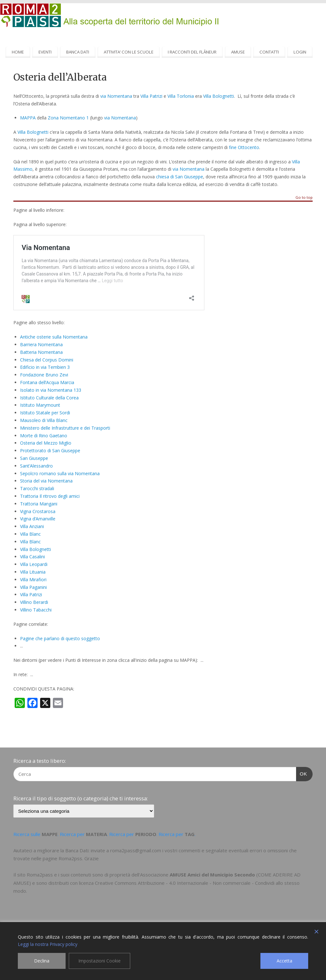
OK (302, 773)
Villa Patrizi (151, 96)
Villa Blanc (30, 534)
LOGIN (300, 52)
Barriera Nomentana (41, 344)
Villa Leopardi (34, 564)
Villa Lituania (33, 572)
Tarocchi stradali (37, 488)
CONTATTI (269, 52)
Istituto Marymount (40, 405)
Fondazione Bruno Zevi (44, 375)
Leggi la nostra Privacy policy (48, 944)
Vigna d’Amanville (38, 519)
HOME (18, 52)
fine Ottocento (244, 147)
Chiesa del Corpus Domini (47, 360)
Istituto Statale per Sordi (45, 413)
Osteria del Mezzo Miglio (46, 443)
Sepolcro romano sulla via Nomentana (60, 473)
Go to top (304, 198)
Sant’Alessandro (36, 466)
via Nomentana (116, 96)
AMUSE (238, 52)
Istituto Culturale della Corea (49, 398)
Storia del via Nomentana (46, 481)
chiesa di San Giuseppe (180, 177)
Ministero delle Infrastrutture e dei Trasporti (65, 428)
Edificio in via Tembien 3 (45, 367)
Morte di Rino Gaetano (44, 436)
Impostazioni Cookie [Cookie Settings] (99, 961)
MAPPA (28, 118)
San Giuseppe (34, 458)
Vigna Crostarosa (38, 511)
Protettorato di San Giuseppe (50, 451)
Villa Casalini (32, 557)
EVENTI (45, 52)
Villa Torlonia (181, 96)
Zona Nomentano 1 (68, 118)
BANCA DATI (78, 52)
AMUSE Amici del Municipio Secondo (212, 875)
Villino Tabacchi (36, 610)
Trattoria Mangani (39, 504)
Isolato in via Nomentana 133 (51, 390)
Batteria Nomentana (41, 352)
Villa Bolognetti (219, 96)
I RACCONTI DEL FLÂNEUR (192, 52)
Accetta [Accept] (284, 961)
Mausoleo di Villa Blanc (44, 420)
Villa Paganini (33, 587)
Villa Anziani (32, 526)
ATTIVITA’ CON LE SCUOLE (129, 52)
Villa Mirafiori (33, 579)
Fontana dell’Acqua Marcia (47, 382)
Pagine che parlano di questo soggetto (60, 638)
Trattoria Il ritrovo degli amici (50, 496)
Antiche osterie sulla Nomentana (54, 337)
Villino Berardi (34, 602)
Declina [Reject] (42, 961)
